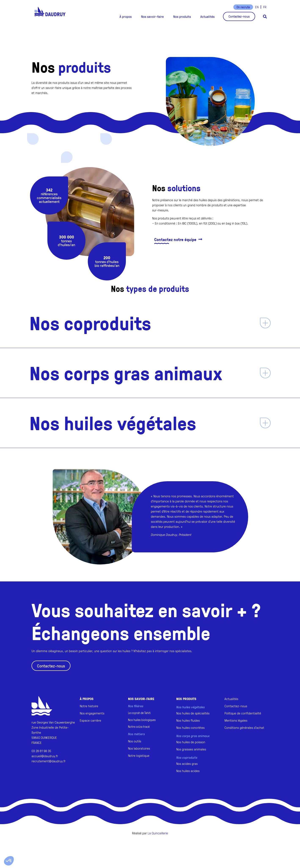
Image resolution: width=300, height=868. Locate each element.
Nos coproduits (90, 323)
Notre (139, 727)
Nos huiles (142, 720)
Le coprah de (139, 713)
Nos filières (136, 706)
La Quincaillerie (158, 833)
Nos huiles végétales (113, 423)
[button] (126, 17)
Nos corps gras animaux (126, 373)
